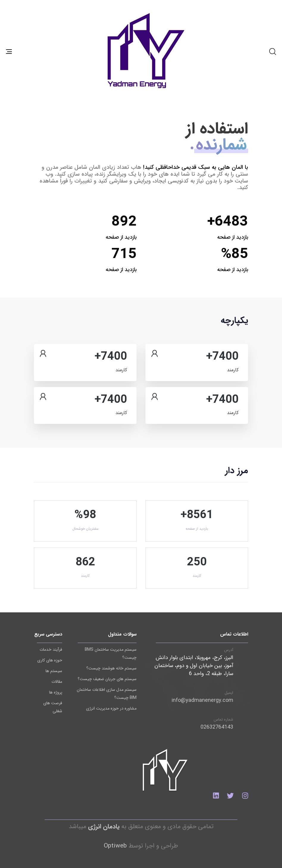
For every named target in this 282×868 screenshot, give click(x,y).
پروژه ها (56, 692)
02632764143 (217, 727)
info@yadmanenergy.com (202, 700)
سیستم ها (54, 671)
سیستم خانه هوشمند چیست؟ (111, 668)
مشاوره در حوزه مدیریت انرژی (111, 708)
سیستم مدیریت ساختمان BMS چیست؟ (111, 654)
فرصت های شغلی (53, 707)
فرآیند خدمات (51, 650)
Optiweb (115, 846)
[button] (272, 51)
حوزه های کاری (50, 660)
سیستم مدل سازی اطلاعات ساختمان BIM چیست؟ (107, 694)
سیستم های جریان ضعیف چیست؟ (107, 679)
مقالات (57, 682)
